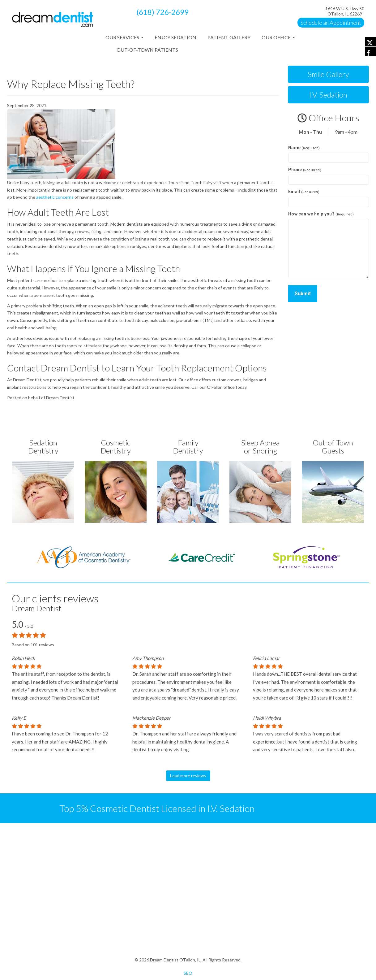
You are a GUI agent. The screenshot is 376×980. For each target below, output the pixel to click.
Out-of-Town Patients (147, 50)
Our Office (278, 39)
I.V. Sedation (328, 95)
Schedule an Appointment (331, 23)
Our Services (124, 39)
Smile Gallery (328, 74)
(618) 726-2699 (162, 12)
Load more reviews (188, 776)
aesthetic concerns (55, 197)
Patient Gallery (229, 37)
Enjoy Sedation (175, 37)
